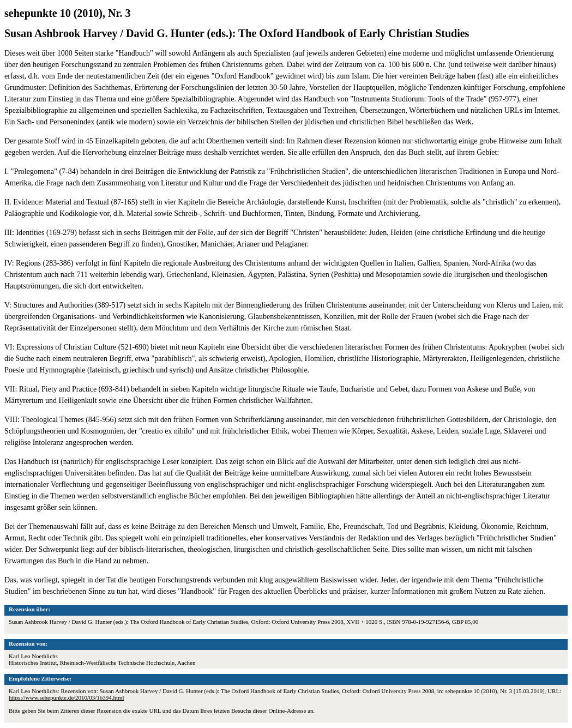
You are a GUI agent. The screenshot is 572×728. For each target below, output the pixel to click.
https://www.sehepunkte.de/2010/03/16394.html (67, 697)
